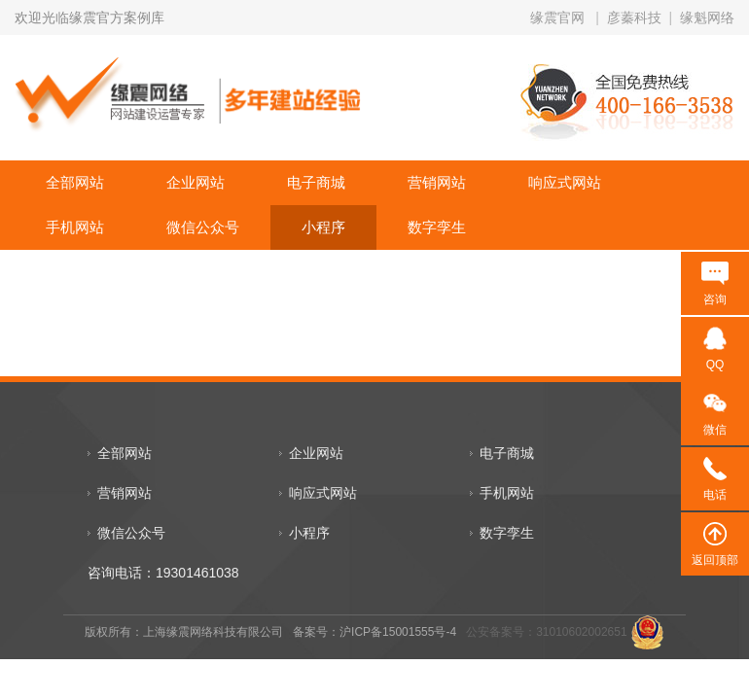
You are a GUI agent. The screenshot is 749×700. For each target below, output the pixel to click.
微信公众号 (203, 227)
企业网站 (196, 182)
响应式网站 (565, 182)
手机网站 (75, 227)
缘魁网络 (707, 17)
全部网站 (75, 182)
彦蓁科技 (634, 17)
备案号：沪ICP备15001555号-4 (374, 632)
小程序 (323, 227)
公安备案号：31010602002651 (546, 632)
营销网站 (437, 182)
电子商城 (316, 182)
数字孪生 (437, 227)
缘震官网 (557, 17)
